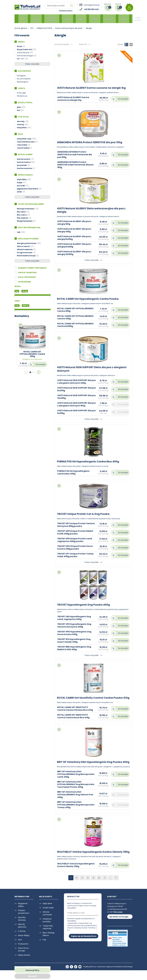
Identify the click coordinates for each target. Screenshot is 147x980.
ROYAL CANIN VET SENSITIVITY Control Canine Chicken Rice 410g (76, 712)
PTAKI (63, 19)
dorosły (21, 121)
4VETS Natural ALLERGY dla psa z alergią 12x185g (75, 253)
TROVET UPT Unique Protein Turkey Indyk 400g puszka (76, 555)
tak (19, 232)
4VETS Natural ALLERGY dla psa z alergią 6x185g (75, 238)
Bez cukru (22, 215)
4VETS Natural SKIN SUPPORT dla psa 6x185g (75, 412)
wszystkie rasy (24, 139)
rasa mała (22, 145)
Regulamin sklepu (23, 915)
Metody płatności (22, 935)
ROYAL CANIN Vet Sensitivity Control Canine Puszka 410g (91, 699)
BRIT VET (21, 59)
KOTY (34, 19)
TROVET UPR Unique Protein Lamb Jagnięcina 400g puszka (75, 540)
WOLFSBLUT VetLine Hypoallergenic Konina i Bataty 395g (91, 860)
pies (19, 107)
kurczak (21, 186)
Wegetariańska (25, 221)
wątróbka (22, 179)
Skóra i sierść (23, 246)
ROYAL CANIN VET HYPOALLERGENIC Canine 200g (76, 310)
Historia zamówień (47, 923)
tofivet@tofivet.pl (92, 5)
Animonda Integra (25, 56)
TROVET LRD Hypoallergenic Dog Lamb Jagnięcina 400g (75, 618)
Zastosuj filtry (32, 970)
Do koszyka (41, 364)
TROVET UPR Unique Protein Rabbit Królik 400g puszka (76, 532)
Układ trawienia (25, 249)
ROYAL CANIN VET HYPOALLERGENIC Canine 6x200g (76, 325)
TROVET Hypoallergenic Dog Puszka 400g (84, 605)
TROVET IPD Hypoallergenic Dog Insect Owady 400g (75, 640)
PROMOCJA (22, 96)
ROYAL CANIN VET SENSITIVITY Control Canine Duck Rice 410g (74, 719)
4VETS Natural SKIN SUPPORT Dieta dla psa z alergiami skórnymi (93, 369)
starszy (21, 124)
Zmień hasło (48, 917)
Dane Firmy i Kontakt (24, 959)
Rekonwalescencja (26, 256)
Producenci (23, 954)
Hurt (20, 949)
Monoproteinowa (25, 209)
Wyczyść (32, 976)
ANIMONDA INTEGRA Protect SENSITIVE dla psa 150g (91, 142)
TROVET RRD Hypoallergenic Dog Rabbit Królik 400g (75, 648)
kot (19, 110)
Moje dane (47, 913)
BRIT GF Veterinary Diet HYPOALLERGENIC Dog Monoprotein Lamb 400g (76, 781)
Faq (44, 949)
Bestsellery (22, 316)
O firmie (22, 941)
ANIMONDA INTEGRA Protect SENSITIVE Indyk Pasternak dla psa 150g (76, 165)
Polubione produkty (47, 930)
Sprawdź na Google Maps (119, 927)
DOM (114, 19)
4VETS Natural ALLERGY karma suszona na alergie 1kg (92, 88)
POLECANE (21, 93)
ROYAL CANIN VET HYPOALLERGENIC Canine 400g (76, 317)
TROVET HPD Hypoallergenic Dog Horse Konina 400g (75, 633)
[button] (30, 372)
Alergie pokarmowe (27, 243)
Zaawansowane (66, 11)
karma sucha (23, 159)
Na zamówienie (24, 79)
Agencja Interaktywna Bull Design (120, 976)
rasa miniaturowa (26, 142)
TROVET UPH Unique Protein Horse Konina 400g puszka (76, 547)
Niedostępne (23, 82)
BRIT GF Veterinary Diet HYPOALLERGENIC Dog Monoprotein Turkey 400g (76, 811)
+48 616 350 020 (91, 9)
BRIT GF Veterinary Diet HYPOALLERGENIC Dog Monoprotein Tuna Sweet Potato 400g (76, 791)
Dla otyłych (23, 218)
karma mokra (24, 162)
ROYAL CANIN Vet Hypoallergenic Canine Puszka (89, 299)
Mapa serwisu (24, 965)
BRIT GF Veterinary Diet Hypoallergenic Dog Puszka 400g (91, 767)
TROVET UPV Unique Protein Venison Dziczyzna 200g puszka (75, 525)
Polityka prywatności (24, 921)
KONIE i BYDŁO (128, 19)
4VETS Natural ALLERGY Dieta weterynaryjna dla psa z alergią (93, 210)
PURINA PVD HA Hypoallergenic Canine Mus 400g (89, 461)
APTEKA (101, 19)
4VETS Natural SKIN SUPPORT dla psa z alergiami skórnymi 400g (75, 381)
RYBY (75, 19)
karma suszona (25, 168)
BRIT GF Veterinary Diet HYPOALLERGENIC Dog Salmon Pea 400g (76, 801)
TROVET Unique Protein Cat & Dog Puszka (84, 514)
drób (19, 192)
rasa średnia (23, 148)
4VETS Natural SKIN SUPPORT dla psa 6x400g (75, 389)
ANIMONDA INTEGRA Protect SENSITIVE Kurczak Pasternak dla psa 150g (75, 155)
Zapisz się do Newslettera (84, 946)
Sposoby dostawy (22, 928)
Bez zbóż (21, 212)
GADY (88, 19)
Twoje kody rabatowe (48, 937)
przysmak (22, 165)
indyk (20, 183)
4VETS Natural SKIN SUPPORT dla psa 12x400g (75, 397)
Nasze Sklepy (24, 945)
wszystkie (22, 128)
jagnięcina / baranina (27, 189)
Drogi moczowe (25, 253)
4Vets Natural (23, 53)
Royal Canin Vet (25, 49)
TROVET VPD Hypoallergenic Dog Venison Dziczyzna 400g (75, 625)
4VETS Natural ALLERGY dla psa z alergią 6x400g (75, 245)
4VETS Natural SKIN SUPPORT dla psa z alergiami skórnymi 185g (75, 404)
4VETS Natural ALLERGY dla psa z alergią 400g (75, 230)
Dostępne (21, 76)
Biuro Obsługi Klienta (49, 944)
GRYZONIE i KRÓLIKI (49, 19)
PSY (23, 19)
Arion (20, 46)
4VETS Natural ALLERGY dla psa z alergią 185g (75, 223)
